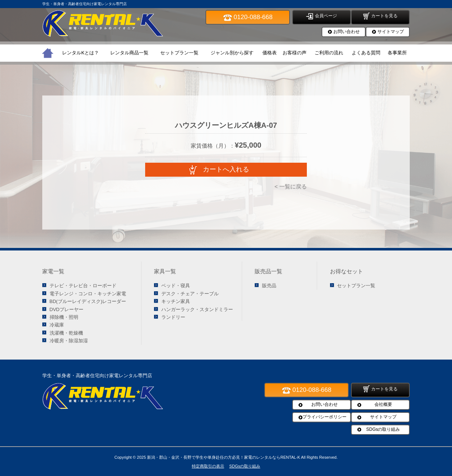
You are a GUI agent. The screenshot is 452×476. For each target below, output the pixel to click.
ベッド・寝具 (176, 286)
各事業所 (397, 53)
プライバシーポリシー (324, 417)
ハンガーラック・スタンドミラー (197, 309)
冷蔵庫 (57, 325)
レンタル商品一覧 (129, 53)
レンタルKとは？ (80, 53)
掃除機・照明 (64, 317)
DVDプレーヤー (67, 309)
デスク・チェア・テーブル (190, 294)
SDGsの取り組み (383, 429)
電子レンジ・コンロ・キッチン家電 (88, 294)
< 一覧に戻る (291, 186)
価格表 (270, 53)
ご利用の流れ (329, 53)
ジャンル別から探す (232, 53)
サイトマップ (391, 32)
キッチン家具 (176, 301)
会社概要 (383, 404)
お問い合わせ (347, 32)
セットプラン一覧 (179, 53)
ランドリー (173, 317)
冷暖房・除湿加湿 (69, 341)
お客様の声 (295, 53)
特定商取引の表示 (208, 466)
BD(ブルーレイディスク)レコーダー (88, 301)
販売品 (269, 286)
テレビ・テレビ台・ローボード (83, 286)
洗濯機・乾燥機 (66, 333)
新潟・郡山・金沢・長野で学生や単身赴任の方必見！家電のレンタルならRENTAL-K (224, 457)
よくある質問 (366, 53)
